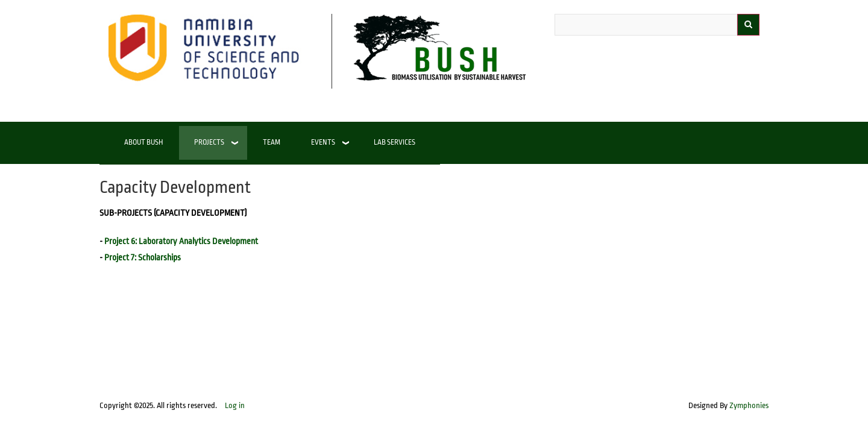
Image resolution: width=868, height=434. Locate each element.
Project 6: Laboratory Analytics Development (181, 241)
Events (323, 143)
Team (272, 143)
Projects (209, 143)
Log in (235, 406)
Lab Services (395, 143)
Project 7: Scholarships (143, 258)
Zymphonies (749, 406)
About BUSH (144, 143)
